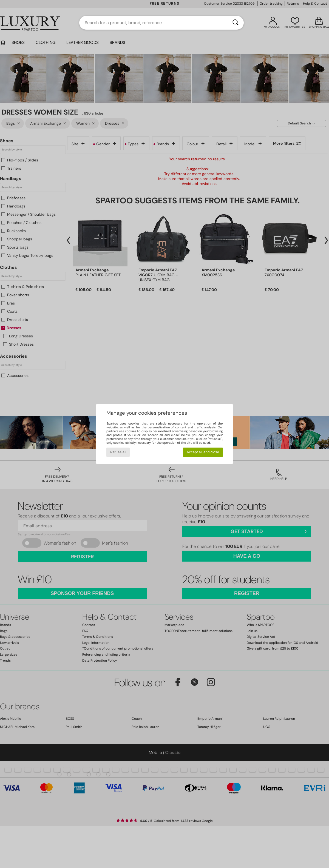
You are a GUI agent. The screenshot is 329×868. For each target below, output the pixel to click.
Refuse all (118, 452)
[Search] (236, 23)
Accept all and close (203, 452)
